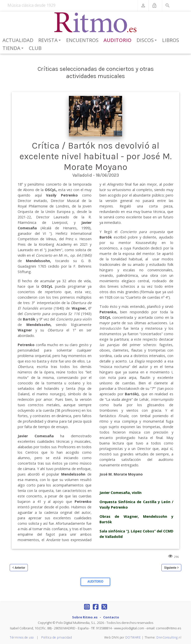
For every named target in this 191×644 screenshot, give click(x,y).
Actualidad (18, 40)
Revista (50, 40)
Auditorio (118, 40)
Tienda (14, 48)
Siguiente (170, 568)
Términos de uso (22, 637)
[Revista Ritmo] (96, 23)
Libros (171, 40)
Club (35, 48)
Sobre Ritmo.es (85, 617)
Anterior (20, 568)
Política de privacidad (57, 637)
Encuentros (82, 40)
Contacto (111, 617)
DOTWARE (133, 637)
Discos (147, 40)
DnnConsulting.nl (169, 637)
